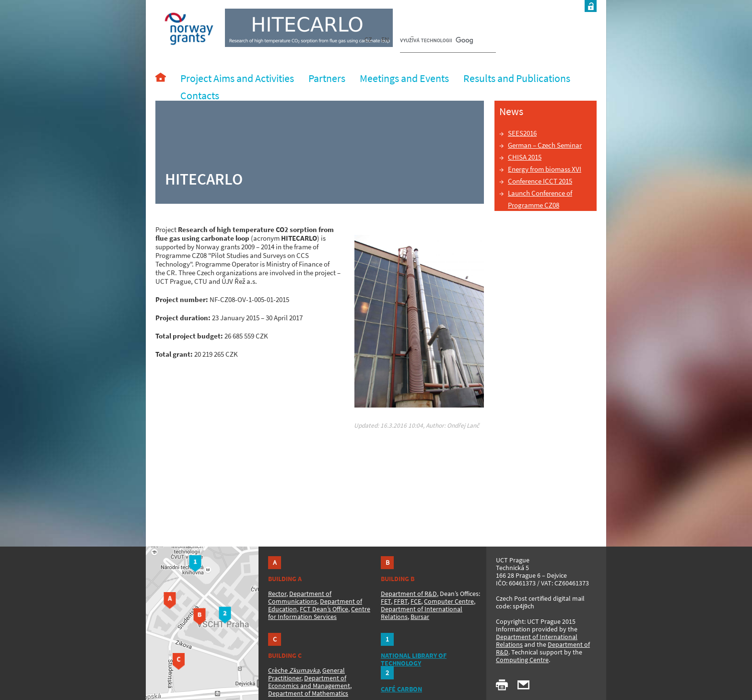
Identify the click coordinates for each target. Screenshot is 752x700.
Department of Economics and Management (309, 682)
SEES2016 (522, 133)
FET (386, 601)
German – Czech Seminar (545, 145)
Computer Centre (449, 601)
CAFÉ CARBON (401, 689)
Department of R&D (409, 594)
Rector (277, 594)
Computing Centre (522, 660)
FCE (416, 601)
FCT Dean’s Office (324, 609)
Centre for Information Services (319, 613)
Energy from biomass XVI (545, 169)
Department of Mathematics (308, 693)
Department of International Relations (537, 641)
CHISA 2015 (525, 157)
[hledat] (436, 41)
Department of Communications (300, 597)
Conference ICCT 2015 (540, 181)
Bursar (420, 617)
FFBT (401, 601)
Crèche (294, 670)
